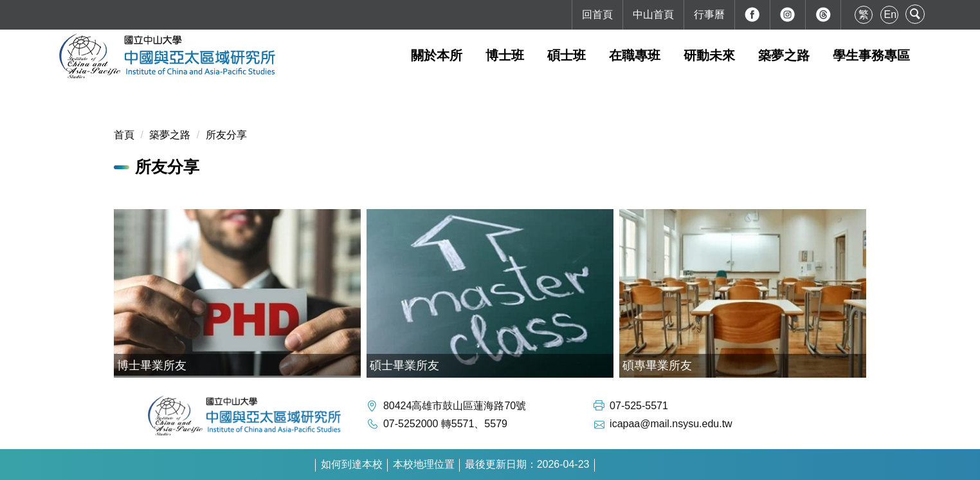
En (891, 14)
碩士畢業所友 (404, 365)
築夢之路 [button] (784, 55)
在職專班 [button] (635, 55)
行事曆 (709, 14)
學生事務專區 (871, 55)
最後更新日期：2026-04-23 (527, 464)
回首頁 (597, 14)
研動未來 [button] (709, 55)
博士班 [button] (505, 55)
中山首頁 (653, 14)
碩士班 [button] (567, 55)
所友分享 (226, 135)
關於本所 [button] (437, 55)
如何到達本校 (352, 464)
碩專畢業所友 (657, 365)
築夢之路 (170, 135)
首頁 (124, 135)
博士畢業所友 (152, 365)
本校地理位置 (424, 464)
